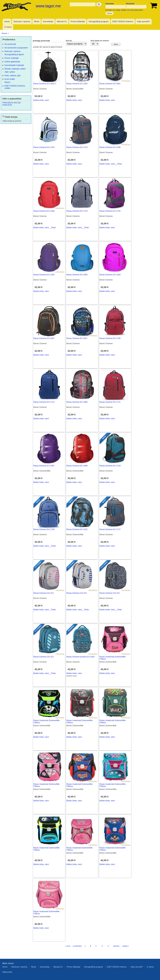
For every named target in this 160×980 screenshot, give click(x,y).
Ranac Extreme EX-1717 (110, 529)
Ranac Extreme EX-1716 (110, 211)
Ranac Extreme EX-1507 (44, 338)
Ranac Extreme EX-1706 (44, 529)
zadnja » (126, 946)
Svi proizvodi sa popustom (16, 48)
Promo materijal (12, 58)
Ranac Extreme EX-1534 (110, 275)
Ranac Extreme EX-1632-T (45, 84)
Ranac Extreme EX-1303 (77, 84)
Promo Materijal (78, 21)
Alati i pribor (10, 72)
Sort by (69, 41)
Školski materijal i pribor (15, 69)
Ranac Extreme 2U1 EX (44, 593)
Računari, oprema (12, 51)
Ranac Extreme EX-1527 (77, 338)
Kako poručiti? (143, 21)
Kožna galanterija (12, 62)
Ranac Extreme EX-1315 (77, 529)
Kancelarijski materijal (14, 65)
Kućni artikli (10, 79)
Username (110, 4)
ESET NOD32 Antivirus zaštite (15, 87)
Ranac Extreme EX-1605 (77, 275)
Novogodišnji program (99, 21)
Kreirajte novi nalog (113, 10)
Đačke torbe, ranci (41, 100)
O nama (8, 27)
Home (7, 21)
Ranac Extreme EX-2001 (110, 84)
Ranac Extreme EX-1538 (110, 147)
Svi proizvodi (10, 44)
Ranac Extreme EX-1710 (77, 211)
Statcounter (7, 972)
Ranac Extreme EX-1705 (110, 338)
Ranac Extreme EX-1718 (110, 466)
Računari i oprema (22, 21)
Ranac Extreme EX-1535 (44, 275)
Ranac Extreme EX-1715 (77, 147)
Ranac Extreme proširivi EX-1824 (80, 657)
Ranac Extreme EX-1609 (77, 402)
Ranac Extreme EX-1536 (44, 211)
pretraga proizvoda (41, 41)
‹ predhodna (77, 946)
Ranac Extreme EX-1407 (44, 466)
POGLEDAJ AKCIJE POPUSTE (12, 104)
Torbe (119, 164)
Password (131, 4)
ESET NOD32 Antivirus (123, 21)
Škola (37, 21)
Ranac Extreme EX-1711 (110, 402)
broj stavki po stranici (100, 41)
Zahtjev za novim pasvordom (132, 10)
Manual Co (62, 21)
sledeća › (117, 946)
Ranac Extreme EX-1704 (44, 147)
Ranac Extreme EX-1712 (44, 402)
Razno (7, 82)
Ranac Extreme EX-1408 (77, 466)
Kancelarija (48, 21)
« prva (68, 946)
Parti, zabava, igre (13, 75)
